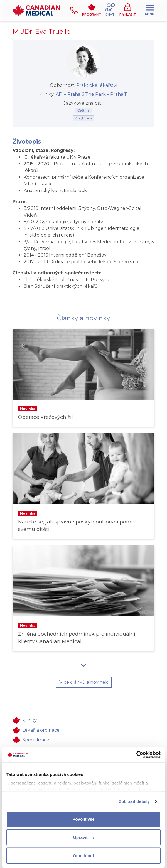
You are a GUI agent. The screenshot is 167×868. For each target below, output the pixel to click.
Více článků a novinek (84, 682)
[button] (110, 10)
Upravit (84, 837)
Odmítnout (83, 855)
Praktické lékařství (97, 85)
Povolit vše (83, 819)
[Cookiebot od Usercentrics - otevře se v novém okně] (136, 755)
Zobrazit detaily (134, 801)
